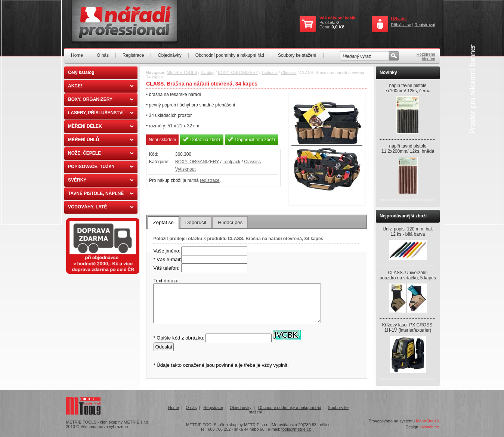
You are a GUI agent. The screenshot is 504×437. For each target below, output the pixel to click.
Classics (289, 72)
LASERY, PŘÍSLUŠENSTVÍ (101, 113)
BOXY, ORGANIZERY (101, 99)
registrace (210, 180)
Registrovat (425, 25)
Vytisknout (185, 169)
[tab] (163, 222)
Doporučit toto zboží (255, 140)
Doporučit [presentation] (196, 222)
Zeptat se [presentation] (163, 222)
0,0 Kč (338, 27)
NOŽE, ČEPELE (101, 153)
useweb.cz (428, 427)
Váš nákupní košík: (338, 18)
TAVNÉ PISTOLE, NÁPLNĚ (101, 193)
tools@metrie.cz (296, 429)
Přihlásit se (401, 25)
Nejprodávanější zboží (403, 216)
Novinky (388, 72)
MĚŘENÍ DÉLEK (101, 126)
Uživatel (399, 19)
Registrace (133, 55)
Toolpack (270, 72)
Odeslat (163, 347)
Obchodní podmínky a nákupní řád (230, 55)
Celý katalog (81, 72)
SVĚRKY (101, 180)
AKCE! (101, 86)
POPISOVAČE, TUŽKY (101, 167)
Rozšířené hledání (426, 56)
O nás (103, 55)
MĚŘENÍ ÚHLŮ (101, 140)
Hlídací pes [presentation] (230, 222)
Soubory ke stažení (297, 55)
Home (77, 55)
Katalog (208, 72)
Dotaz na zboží (205, 140)
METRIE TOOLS (182, 72)
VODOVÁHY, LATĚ (101, 207)
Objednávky (169, 55)
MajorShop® (427, 421)
